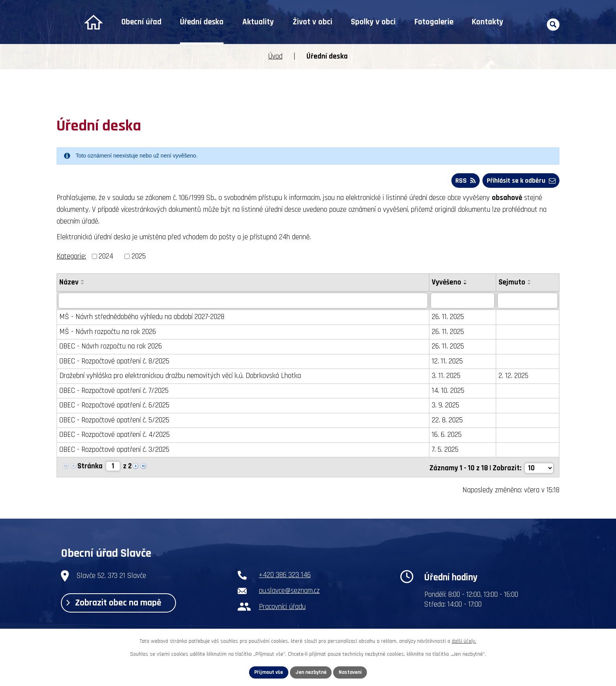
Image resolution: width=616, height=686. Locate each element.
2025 (139, 258)
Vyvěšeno (448, 283)
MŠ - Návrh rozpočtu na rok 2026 (108, 333)
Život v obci (313, 22)
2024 (106, 258)
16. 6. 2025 (448, 436)
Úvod (93, 22)
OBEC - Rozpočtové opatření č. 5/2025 (114, 421)
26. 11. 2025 (449, 318)
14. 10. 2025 (449, 392)
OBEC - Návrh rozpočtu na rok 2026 (111, 348)
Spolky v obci (373, 22)
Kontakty (488, 22)
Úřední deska (202, 22)
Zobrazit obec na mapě (117, 604)
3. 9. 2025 (447, 406)
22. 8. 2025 (448, 421)
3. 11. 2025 (447, 377)
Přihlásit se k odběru (520, 181)
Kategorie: (71, 258)
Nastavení (352, 672)
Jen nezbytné (311, 672)
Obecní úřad (141, 22)
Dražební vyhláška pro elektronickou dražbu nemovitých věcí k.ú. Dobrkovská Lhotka (180, 377)
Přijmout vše (267, 672)
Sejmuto (513, 283)
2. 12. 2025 (514, 377)
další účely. (464, 641)
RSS (463, 181)
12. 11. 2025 (448, 362)
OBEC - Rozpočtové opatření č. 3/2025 (114, 451)
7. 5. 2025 (446, 451)
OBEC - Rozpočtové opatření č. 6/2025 (114, 406)
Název (69, 283)
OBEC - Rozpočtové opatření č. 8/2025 (114, 362)
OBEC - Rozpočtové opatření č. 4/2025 (115, 436)
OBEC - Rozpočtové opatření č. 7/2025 (114, 392)
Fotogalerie (434, 22)
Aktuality (258, 22)
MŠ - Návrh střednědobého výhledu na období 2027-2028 (142, 318)
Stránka (90, 468)
